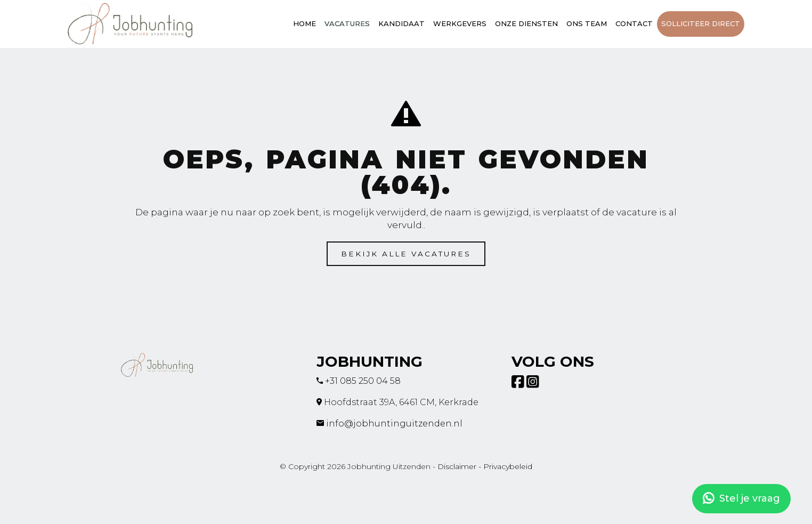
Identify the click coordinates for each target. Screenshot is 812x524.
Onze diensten (526, 23)
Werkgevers (460, 23)
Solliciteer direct (701, 23)
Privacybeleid (508, 466)
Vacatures (347, 23)
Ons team (587, 23)
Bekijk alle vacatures (406, 254)
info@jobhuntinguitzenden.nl (394, 424)
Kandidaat (401, 23)
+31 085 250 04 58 (363, 381)
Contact (634, 23)
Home (304, 23)
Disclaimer (457, 466)
